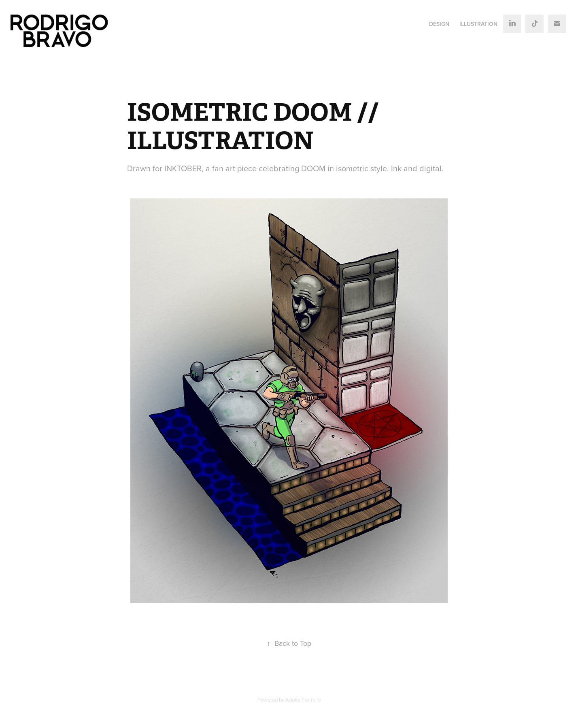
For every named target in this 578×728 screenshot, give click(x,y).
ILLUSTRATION (478, 24)
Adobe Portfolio (303, 700)
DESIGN (439, 24)
